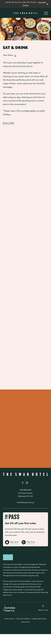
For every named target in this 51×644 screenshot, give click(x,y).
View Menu (10, 55)
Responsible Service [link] (40, 619)
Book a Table (9, 123)
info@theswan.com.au (26, 503)
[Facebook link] (23, 483)
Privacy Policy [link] (9, 619)
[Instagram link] (27, 483)
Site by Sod (25, 622)
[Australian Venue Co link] (9, 608)
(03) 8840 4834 (26, 490)
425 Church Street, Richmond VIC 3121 (25, 495)
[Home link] (25, 13)
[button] (46, 14)
